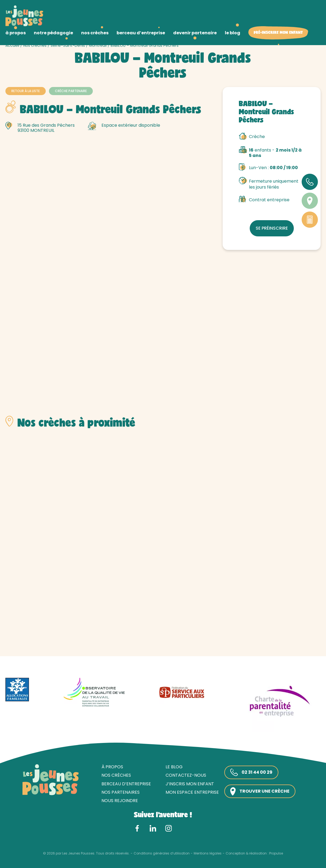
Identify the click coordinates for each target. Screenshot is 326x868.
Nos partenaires (121, 792)
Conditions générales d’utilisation (162, 853)
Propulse (276, 853)
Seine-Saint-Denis (68, 45)
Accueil (12, 45)
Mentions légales (208, 853)
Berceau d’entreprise (126, 784)
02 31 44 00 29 (251, 772)
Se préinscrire (272, 228)
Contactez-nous (186, 775)
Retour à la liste (26, 91)
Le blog (174, 767)
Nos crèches (35, 45)
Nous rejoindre (120, 801)
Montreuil (98, 45)
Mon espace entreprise (192, 792)
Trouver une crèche (260, 791)
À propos (112, 767)
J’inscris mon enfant (190, 784)
